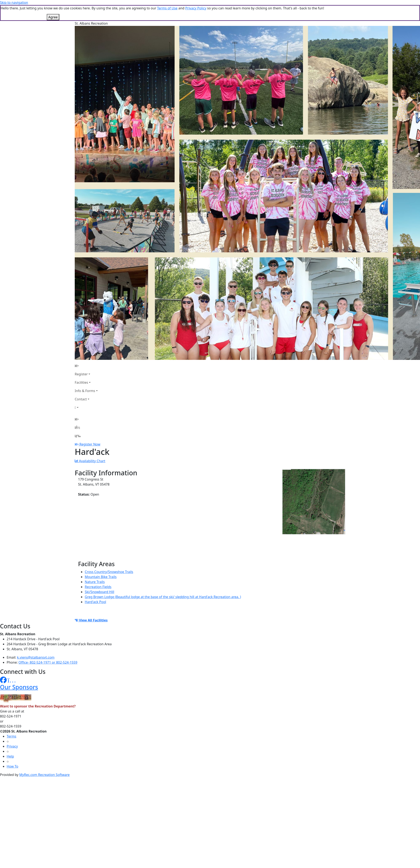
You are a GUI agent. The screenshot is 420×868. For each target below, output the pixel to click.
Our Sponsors (19, 687)
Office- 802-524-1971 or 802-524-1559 (48, 662)
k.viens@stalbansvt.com (36, 657)
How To (12, 766)
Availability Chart (90, 461)
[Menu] (78, 436)
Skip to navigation (14, 3)
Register (81, 374)
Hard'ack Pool (95, 602)
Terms (11, 736)
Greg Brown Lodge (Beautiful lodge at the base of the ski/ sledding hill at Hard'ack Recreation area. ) (163, 597)
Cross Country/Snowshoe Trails (109, 572)
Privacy (12, 746)
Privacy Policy (196, 8)
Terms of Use (167, 8)
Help (10, 756)
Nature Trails (95, 582)
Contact (81, 399)
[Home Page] (86, 366)
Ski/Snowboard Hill (99, 592)
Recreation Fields (98, 587)
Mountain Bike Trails (101, 577)
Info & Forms (85, 391)
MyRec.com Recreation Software (44, 775)
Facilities (81, 382)
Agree (53, 17)
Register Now (90, 444)
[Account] (86, 407)
